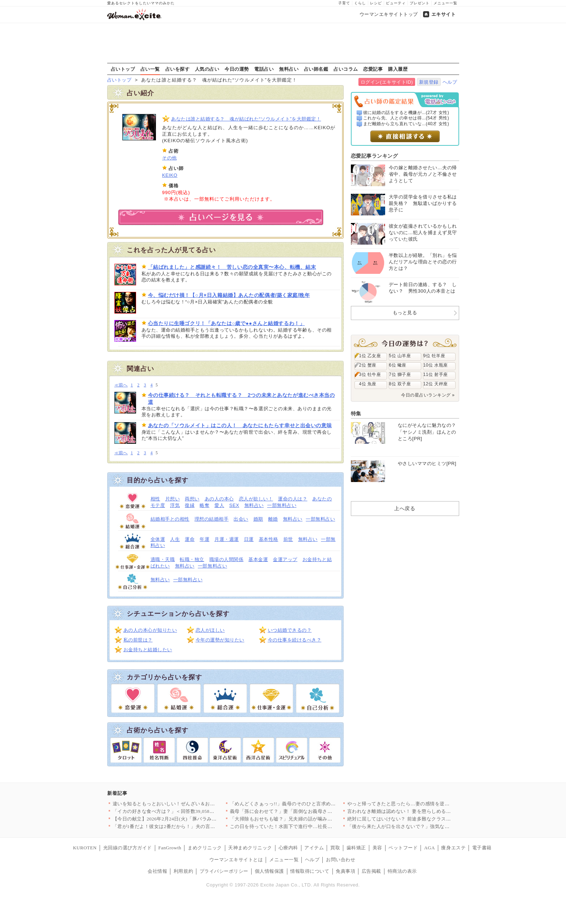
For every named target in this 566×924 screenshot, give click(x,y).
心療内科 (288, 848)
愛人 (219, 505)
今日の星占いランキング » (428, 395)
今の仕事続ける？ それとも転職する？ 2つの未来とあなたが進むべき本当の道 (241, 398)
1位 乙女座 (370, 356)
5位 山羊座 (400, 356)
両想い (192, 499)
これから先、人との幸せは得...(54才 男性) (406, 118)
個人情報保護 (269, 871)
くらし (360, 3)
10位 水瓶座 (436, 365)
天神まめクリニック (250, 848)
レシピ (376, 3)
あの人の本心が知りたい (150, 630)
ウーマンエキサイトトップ (389, 14)
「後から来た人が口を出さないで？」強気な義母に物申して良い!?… (423, 826)
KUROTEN (85, 848)
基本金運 (258, 559)
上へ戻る (405, 508)
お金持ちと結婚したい (148, 650)
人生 (175, 539)
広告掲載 (371, 871)
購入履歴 (398, 69)
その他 (169, 158)
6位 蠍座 (398, 365)
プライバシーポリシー (224, 871)
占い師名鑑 (316, 69)
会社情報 (157, 871)
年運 (204, 539)
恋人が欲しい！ (256, 499)
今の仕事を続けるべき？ (295, 640)
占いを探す (178, 69)
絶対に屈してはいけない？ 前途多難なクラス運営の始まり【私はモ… (424, 819)
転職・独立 (192, 559)
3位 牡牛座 (370, 375)
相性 (155, 499)
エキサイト (444, 14)
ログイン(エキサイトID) (387, 82)
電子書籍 (482, 848)
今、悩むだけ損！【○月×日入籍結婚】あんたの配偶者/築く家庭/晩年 (229, 295)
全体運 (158, 539)
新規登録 (429, 82)
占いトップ (123, 69)
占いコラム (346, 69)
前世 (288, 539)
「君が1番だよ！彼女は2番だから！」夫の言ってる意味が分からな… (188, 826)
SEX (234, 505)
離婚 (273, 519)
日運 (249, 539)
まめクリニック (205, 848)
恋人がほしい (210, 630)
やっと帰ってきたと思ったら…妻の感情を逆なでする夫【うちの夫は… (425, 804)
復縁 (190, 505)
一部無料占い (282, 505)
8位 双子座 (400, 384)
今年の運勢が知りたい (220, 640)
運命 (190, 539)
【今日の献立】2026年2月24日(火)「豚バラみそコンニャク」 (179, 819)
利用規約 (183, 871)
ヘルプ (450, 82)
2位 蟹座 (368, 365)
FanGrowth (170, 848)
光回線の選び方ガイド (128, 848)
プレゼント (420, 3)
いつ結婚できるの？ (290, 630)
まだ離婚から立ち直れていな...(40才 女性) (406, 124)
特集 (356, 413)
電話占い (264, 69)
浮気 (175, 505)
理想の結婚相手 (212, 519)
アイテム (314, 848)
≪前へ (121, 385)
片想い (173, 499)
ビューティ (396, 3)
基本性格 (269, 539)
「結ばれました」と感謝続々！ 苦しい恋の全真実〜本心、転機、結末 (232, 267)
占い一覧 (150, 69)
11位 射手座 (436, 375)
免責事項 (345, 871)
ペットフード (403, 848)
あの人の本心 (219, 499)
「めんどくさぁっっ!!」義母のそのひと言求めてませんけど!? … (300, 804)
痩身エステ (453, 848)
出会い (241, 519)
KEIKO (170, 175)
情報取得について (310, 871)
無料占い (289, 69)
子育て (344, 3)
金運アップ (285, 559)
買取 (335, 848)
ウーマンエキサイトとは (236, 860)
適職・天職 (163, 559)
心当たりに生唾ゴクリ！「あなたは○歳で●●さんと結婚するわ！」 (227, 323)
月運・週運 (227, 539)
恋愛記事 (373, 69)
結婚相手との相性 (170, 519)
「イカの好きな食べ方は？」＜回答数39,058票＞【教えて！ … (181, 811)
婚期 (258, 519)
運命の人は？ (293, 499)
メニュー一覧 (445, 3)
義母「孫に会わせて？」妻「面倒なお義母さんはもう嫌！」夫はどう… (308, 811)
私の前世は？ (138, 640)
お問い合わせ (341, 860)
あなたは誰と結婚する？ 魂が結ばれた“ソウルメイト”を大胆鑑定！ (246, 119)
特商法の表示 (402, 871)
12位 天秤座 (436, 384)
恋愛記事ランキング (375, 156)
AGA (430, 848)
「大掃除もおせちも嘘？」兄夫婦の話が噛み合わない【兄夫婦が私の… (308, 819)
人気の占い (207, 69)
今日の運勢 (237, 69)
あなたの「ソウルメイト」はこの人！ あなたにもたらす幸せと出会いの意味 (240, 425)
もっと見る (405, 313)
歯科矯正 (356, 848)
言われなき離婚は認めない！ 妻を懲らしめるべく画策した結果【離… (424, 811)
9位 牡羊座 (434, 356)
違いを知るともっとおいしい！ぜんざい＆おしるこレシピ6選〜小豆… (190, 804)
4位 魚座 (368, 384)
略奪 (204, 505)
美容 (377, 848)
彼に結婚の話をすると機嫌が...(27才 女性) (406, 113)
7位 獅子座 (400, 375)
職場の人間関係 (227, 559)
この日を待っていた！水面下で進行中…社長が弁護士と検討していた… (308, 826)
